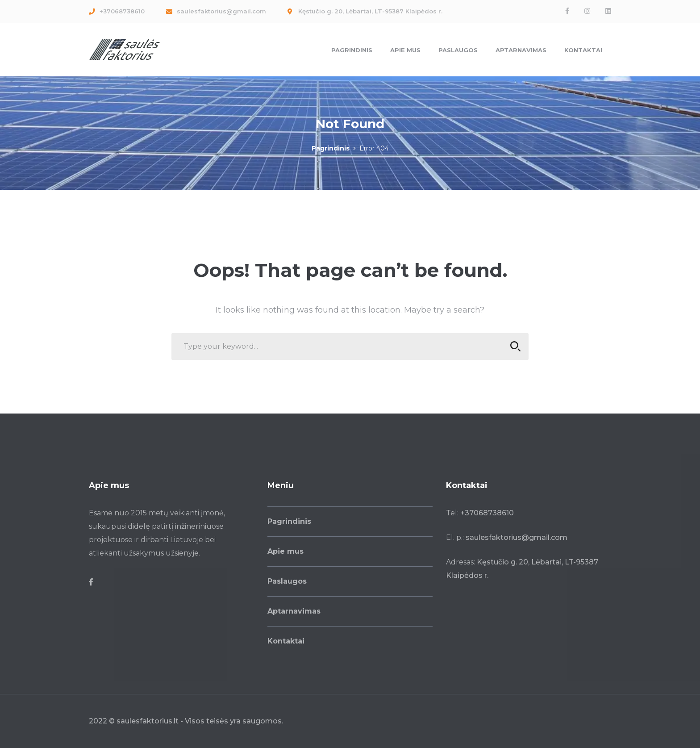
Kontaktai (286, 641)
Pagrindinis (331, 148)
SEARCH (513, 346)
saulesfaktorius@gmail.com (517, 537)
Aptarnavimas (294, 611)
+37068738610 (487, 513)
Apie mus (285, 551)
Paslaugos (287, 581)
